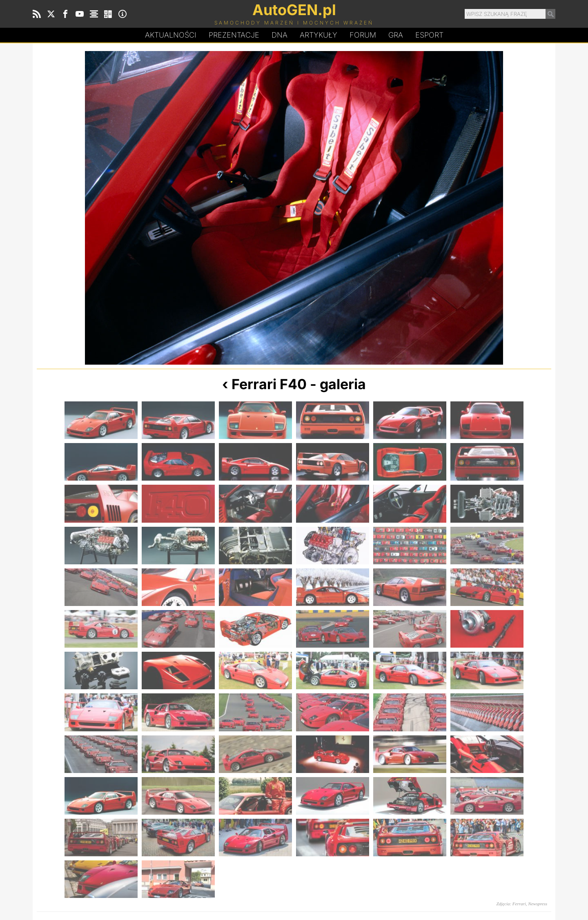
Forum (363, 35)
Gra (396, 35)
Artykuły (318, 35)
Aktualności (171, 35)
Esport (429, 35)
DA (280, 35)
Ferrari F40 (269, 384)
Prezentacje (234, 35)
